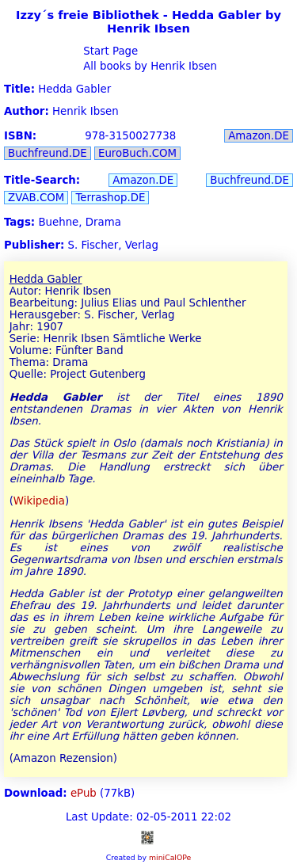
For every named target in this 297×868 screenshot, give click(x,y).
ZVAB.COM (36, 198)
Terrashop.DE (110, 198)
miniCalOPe (170, 857)
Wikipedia (39, 501)
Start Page (109, 51)
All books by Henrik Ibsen (148, 66)
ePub (84, 793)
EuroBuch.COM (137, 153)
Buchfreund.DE (48, 153)
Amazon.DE (259, 136)
